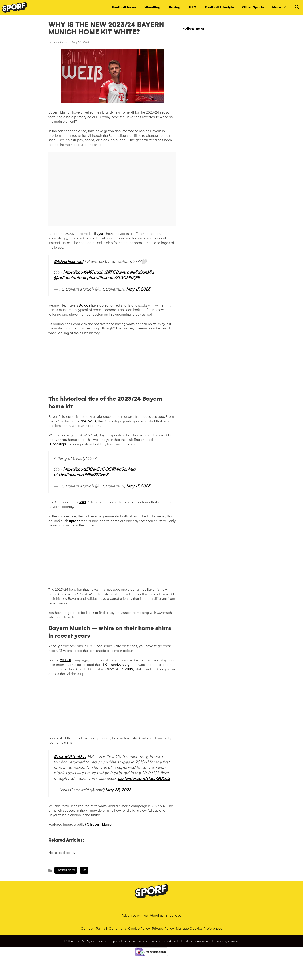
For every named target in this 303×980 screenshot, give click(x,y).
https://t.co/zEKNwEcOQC (87, 469)
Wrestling (152, 7)
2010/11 (66, 660)
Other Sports (253, 7)
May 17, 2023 (138, 289)
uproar (74, 521)
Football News (124, 7)
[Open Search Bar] (297, 7)
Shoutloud (173, 915)
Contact (87, 928)
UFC (193, 7)
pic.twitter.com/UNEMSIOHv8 (81, 475)
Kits (84, 870)
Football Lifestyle (219, 7)
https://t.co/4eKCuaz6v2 (85, 272)
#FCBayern (118, 272)
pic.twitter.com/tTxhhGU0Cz (144, 778)
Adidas (85, 305)
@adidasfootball (70, 278)
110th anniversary (116, 665)
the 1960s (89, 421)
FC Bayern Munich (99, 824)
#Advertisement (68, 261)
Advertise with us (135, 915)
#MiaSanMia (142, 272)
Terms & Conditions (111, 928)
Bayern (100, 234)
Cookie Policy (139, 928)
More (282, 7)
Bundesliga (57, 444)
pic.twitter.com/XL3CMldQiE (113, 278)
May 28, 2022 (118, 790)
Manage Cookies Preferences (199, 928)
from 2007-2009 (120, 669)
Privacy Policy (163, 928)
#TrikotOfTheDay (70, 756)
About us (157, 915)
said (82, 502)
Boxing (175, 7)
